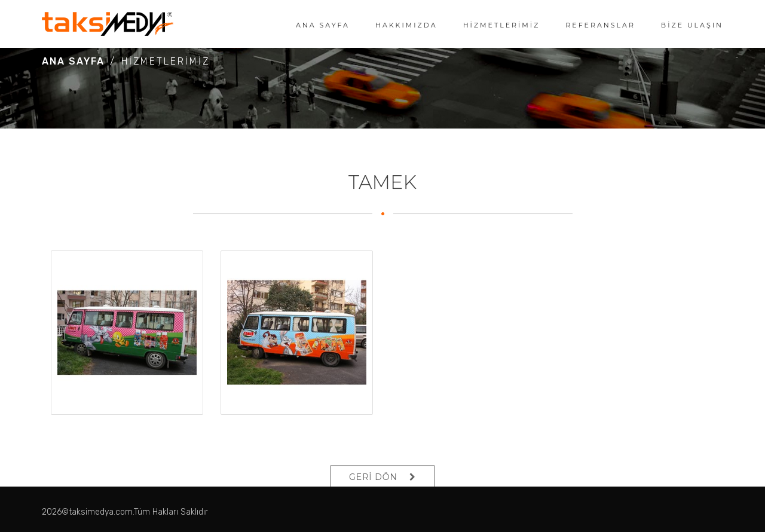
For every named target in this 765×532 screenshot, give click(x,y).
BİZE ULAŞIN (692, 25)
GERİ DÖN (373, 486)
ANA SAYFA (323, 25)
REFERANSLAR (600, 25)
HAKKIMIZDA (406, 25)
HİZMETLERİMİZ (502, 25)
